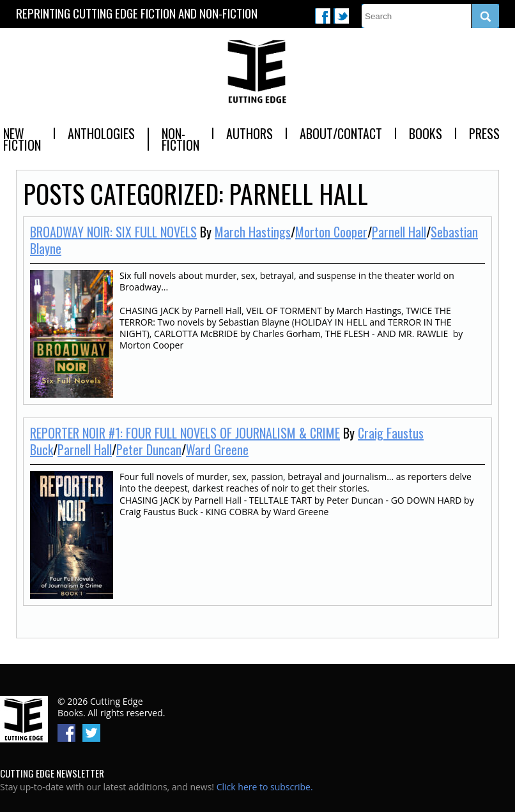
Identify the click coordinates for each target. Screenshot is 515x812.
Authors (250, 133)
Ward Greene (217, 449)
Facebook (323, 16)
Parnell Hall (399, 232)
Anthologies (101, 133)
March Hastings (253, 232)
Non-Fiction (181, 139)
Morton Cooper (331, 232)
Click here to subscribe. (265, 787)
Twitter (341, 16)
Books (426, 133)
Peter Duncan (149, 449)
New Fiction (22, 139)
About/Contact (341, 133)
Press (484, 133)
